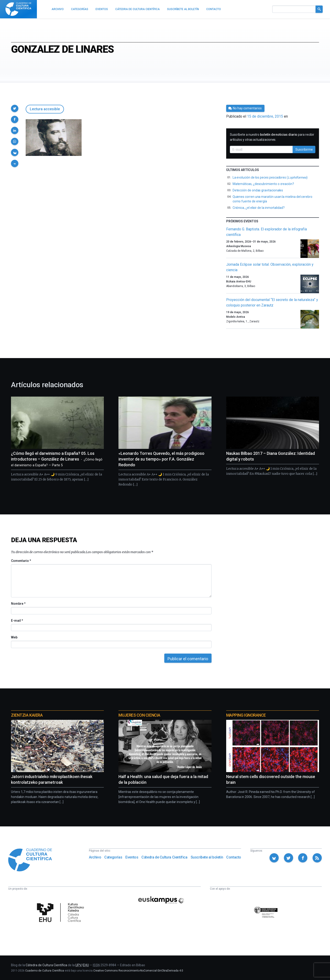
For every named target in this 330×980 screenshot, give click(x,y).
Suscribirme (304, 149)
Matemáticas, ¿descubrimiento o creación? (263, 184)
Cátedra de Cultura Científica (164, 857)
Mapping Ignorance (246, 715)
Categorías (113, 857)
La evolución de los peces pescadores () (270, 177)
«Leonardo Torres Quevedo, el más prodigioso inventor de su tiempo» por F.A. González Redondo (161, 459)
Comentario (21, 561)
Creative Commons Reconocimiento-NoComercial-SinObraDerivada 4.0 (138, 971)
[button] (15, 108)
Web (14, 637)
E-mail (17, 621)
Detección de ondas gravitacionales (258, 190)
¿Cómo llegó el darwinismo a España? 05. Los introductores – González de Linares (57, 459)
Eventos (132, 857)
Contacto (234, 857)
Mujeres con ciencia (139, 715)
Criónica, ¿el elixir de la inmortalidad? (259, 208)
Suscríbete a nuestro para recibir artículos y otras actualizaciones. (272, 137)
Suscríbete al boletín (207, 857)
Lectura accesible (45, 109)
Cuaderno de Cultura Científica (45, 971)
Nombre (18, 604)
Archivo (95, 857)
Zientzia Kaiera (27, 715)
